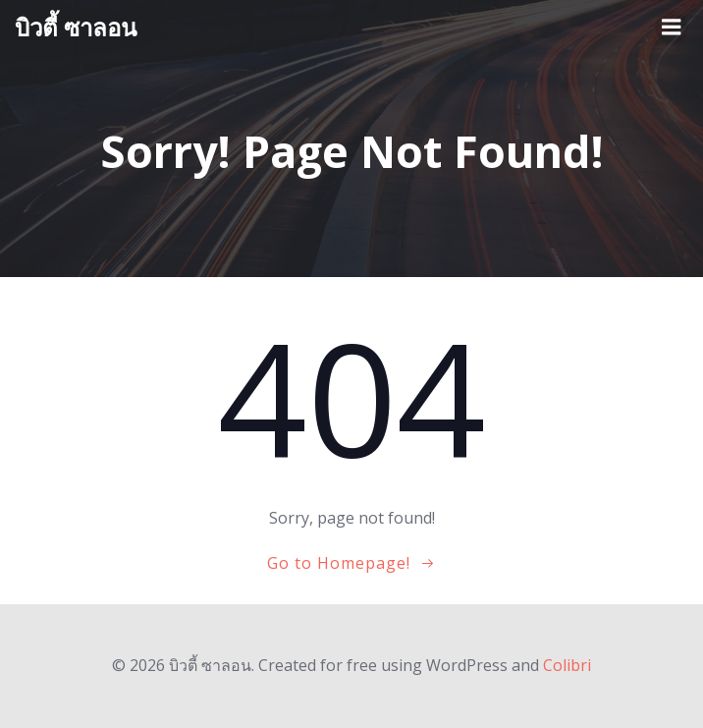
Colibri (567, 665)
